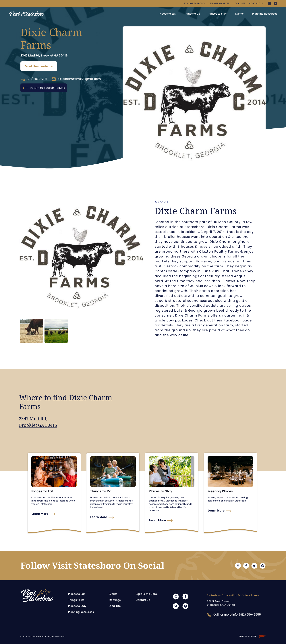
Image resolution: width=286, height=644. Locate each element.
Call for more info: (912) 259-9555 (234, 615)
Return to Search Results (44, 88)
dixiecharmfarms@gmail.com (76, 79)
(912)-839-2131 (34, 79)
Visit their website (39, 66)
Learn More (40, 514)
